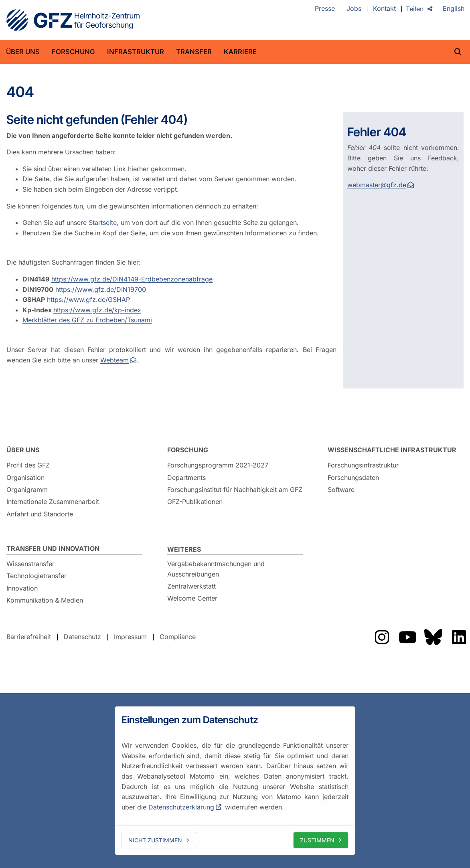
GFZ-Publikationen (195, 502)
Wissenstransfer (30, 564)
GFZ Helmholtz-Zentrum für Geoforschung (73, 20)
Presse (325, 9)
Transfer (194, 52)
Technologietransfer (36, 576)
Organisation (25, 478)
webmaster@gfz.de (377, 185)
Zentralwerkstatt (191, 586)
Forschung (73, 52)
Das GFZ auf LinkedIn (459, 637)
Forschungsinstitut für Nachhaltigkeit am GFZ (235, 490)
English (454, 9)
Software (341, 490)
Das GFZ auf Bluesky (433, 637)
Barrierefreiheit (29, 637)
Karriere (240, 52)
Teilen (415, 9)
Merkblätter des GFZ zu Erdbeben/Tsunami (87, 320)
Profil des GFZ (28, 465)
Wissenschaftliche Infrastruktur (392, 450)
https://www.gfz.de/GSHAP (88, 299)
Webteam (114, 360)
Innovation (22, 588)
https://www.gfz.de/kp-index (97, 310)
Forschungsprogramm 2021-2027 (218, 465)
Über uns (23, 52)
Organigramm (27, 490)
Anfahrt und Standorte (40, 514)
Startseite (103, 223)
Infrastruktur (136, 52)
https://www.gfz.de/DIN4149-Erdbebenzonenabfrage (132, 279)
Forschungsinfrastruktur (363, 465)
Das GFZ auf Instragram (382, 637)
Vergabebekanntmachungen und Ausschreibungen (216, 569)
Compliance (178, 637)
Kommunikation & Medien (45, 600)
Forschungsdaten (353, 478)
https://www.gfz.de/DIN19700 (101, 289)
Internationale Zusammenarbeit (53, 502)
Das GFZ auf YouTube (407, 637)
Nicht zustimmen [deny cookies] (155, 840)
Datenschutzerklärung (181, 807)
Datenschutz (82, 637)
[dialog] (235, 781)
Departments (186, 478)
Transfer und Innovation (53, 548)
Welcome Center (192, 598)
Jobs (354, 9)
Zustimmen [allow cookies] (317, 840)
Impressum (130, 637)
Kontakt (384, 9)
